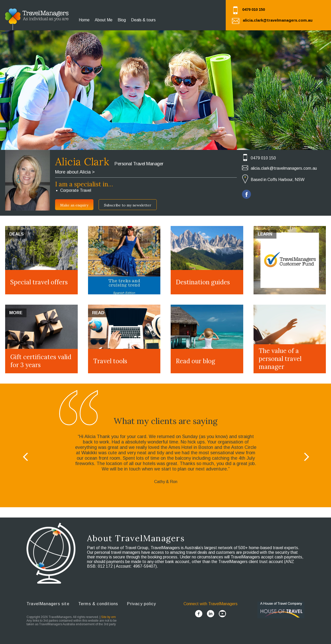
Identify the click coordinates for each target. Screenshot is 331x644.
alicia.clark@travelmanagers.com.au (278, 20)
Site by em (108, 617)
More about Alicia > (75, 172)
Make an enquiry (74, 205)
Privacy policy (141, 604)
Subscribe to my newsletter (128, 205)
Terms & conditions (98, 604)
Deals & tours (143, 20)
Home (84, 20)
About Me (104, 20)
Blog (122, 20)
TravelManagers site (48, 604)
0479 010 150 (254, 9)
